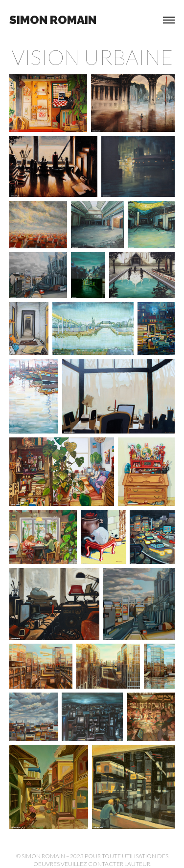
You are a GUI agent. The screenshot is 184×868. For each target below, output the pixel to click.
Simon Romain (53, 20)
